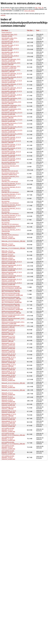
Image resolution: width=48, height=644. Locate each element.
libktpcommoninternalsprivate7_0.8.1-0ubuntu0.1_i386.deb (13, 326)
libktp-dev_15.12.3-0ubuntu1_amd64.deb (8, 238)
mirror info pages (29, 11)
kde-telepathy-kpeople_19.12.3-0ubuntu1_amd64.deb (11, 152)
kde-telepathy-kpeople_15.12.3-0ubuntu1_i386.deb (11, 142)
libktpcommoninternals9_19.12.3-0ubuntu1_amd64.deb (12, 277)
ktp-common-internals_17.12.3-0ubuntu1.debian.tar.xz (11, 195)
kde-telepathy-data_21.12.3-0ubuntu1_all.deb (10, 53)
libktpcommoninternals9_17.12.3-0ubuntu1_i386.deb (12, 273)
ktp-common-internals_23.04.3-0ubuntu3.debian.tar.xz (11, 227)
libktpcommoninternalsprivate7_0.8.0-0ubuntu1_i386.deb (13, 319)
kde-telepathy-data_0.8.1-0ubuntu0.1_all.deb (9, 39)
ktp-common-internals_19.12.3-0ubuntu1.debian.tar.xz (11, 206)
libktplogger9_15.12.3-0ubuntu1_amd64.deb (8, 330)
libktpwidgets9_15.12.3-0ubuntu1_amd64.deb (9, 404)
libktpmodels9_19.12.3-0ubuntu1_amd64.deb (9, 369)
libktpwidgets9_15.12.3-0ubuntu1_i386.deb (9, 408)
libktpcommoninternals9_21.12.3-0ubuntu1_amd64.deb (12, 280)
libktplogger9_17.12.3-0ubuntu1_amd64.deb (8, 337)
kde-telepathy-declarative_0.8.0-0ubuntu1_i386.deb (12, 103)
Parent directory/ (7, 33)
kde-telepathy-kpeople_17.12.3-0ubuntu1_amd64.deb (11, 145)
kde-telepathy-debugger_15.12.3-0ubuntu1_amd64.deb (12, 74)
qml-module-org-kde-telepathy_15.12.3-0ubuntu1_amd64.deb (8, 430)
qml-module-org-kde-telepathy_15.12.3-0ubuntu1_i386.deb (13, 434)
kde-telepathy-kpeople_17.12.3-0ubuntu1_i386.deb (11, 149)
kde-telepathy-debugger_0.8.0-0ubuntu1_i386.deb (11, 64)
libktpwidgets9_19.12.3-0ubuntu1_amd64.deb (9, 419)
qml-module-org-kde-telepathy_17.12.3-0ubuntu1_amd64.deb (8, 439)
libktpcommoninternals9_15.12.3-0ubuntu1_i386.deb (12, 266)
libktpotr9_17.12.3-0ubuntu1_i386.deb (13, 390)
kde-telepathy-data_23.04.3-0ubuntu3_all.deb (10, 57)
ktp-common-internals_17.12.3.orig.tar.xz (10, 202)
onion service (7, 9)
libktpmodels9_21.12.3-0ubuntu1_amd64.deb (9, 372)
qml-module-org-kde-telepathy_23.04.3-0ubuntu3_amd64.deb (8, 457)
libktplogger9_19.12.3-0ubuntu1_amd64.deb (8, 344)
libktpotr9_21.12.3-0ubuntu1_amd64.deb (8, 397)
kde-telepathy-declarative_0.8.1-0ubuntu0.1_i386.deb (12, 110)
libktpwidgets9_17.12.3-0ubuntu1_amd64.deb (9, 411)
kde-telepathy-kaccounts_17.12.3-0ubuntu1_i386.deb (12, 124)
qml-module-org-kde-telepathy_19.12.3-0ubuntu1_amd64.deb (8, 447)
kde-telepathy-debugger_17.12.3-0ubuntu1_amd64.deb (12, 81)
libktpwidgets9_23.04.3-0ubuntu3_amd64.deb (9, 426)
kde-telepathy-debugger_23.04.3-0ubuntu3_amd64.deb (12, 96)
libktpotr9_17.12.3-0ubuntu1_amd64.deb (8, 387)
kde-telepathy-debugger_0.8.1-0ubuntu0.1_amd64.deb (11, 67)
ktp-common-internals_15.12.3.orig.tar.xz (10, 191)
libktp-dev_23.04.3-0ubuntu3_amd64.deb (8, 259)
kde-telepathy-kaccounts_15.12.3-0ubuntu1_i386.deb (12, 117)
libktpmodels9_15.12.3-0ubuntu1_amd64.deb (9, 355)
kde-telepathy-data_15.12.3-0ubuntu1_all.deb (10, 42)
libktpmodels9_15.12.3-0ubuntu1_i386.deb (9, 358)
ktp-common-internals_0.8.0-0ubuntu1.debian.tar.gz (10, 163)
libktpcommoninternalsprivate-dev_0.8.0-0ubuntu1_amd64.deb (12, 301)
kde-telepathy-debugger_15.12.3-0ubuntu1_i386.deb (12, 78)
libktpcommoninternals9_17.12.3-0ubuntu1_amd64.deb (12, 269)
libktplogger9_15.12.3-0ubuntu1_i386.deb (8, 333)
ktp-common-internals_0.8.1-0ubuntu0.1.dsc (10, 177)
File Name (5, 30)
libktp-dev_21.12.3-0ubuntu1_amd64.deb (8, 255)
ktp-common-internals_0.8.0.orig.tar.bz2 (10, 170)
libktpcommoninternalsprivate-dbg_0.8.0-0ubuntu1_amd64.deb (12, 287)
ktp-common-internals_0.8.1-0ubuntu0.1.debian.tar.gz (10, 174)
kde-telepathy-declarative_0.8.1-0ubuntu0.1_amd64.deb (12, 106)
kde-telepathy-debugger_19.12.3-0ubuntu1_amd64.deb (12, 89)
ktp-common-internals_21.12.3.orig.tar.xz (10, 223)
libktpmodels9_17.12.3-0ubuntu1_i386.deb (9, 365)
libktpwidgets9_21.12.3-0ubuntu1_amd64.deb (9, 422)
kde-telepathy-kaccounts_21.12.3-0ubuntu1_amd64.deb (12, 131)
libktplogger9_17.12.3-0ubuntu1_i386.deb (8, 340)
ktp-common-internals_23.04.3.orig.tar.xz (10, 234)
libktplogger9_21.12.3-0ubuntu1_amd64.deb (8, 348)
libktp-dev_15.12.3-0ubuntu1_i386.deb (13, 241)
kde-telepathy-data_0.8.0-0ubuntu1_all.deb (9, 35)
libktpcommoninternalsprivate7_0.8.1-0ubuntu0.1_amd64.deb (13, 323)
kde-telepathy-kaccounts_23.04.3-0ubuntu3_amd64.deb (12, 135)
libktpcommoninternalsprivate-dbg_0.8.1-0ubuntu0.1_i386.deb (11, 298)
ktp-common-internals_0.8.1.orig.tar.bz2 (10, 181)
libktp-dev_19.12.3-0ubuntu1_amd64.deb (8, 252)
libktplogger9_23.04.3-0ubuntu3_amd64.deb (8, 351)
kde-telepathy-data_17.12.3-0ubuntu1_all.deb (10, 46)
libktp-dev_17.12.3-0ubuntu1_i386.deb (13, 248)
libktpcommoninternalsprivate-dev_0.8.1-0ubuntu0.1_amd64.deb (12, 309)
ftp (43, 8)
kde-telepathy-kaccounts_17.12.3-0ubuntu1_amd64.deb (12, 120)
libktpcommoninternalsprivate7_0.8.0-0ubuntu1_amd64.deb (13, 316)
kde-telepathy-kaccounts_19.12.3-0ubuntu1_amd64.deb (12, 128)
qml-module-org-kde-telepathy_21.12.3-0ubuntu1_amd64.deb (8, 452)
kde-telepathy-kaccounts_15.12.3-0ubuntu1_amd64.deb (12, 113)
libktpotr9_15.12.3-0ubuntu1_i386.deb (13, 383)
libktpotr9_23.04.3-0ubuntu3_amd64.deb (8, 401)
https (40, 8)
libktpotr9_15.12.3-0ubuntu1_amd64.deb (8, 380)
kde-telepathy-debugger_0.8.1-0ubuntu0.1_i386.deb (11, 71)
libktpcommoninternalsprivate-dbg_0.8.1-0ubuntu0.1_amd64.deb (12, 294)
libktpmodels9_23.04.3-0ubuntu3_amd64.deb (9, 376)
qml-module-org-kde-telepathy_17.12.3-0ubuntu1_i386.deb (13, 443)
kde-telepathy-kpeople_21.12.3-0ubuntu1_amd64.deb (11, 156)
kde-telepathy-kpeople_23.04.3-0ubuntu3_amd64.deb (11, 159)
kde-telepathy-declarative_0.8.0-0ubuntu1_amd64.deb (12, 99)
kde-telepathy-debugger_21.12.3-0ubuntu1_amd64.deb (12, 92)
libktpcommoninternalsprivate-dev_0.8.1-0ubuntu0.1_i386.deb (11, 312)
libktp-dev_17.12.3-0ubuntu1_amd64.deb (8, 245)
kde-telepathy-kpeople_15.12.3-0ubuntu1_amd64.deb (11, 138)
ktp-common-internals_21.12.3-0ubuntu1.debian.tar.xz (11, 216)
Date (38, 30)
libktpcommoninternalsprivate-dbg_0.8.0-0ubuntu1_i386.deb (11, 291)
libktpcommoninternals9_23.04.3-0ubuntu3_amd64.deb (12, 284)
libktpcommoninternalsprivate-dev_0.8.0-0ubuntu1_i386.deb (11, 305)
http (36, 8)
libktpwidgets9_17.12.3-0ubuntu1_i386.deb (9, 415)
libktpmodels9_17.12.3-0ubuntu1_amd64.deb (9, 362)
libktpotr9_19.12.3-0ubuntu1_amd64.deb (8, 394)
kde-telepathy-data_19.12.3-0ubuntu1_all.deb (10, 49)
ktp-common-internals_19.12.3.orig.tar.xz (10, 213)
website (3, 15)
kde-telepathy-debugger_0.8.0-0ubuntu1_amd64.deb (11, 60)
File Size (30, 30)
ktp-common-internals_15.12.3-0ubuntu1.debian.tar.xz (11, 184)
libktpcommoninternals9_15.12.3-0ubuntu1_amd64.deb (12, 262)
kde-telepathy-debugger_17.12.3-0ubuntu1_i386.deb (12, 85)
